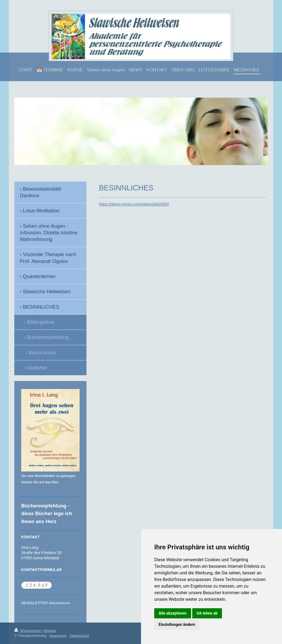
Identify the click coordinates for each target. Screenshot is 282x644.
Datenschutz (80, 636)
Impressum (58, 636)
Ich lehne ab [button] (207, 613)
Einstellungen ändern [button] (177, 624)
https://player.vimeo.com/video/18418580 (134, 204)
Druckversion (28, 631)
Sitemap (50, 631)
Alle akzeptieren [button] (173, 613)
